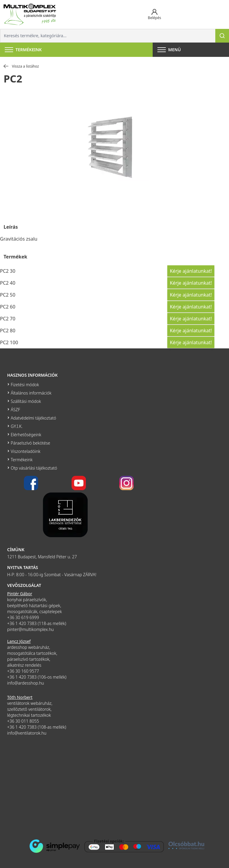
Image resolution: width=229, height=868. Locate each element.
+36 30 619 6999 (23, 617)
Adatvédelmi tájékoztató (33, 418)
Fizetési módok (25, 385)
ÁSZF (15, 410)
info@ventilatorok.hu (27, 733)
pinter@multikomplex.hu (30, 629)
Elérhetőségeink (26, 435)
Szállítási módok (26, 401)
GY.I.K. (17, 426)
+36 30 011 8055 (23, 721)
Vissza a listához (21, 66)
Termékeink (22, 460)
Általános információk (31, 393)
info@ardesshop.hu (26, 683)
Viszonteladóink (25, 451)
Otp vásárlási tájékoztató (34, 468)
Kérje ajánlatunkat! (191, 271)
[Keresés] (222, 36)
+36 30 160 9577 (23, 671)
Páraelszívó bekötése (30, 443)
